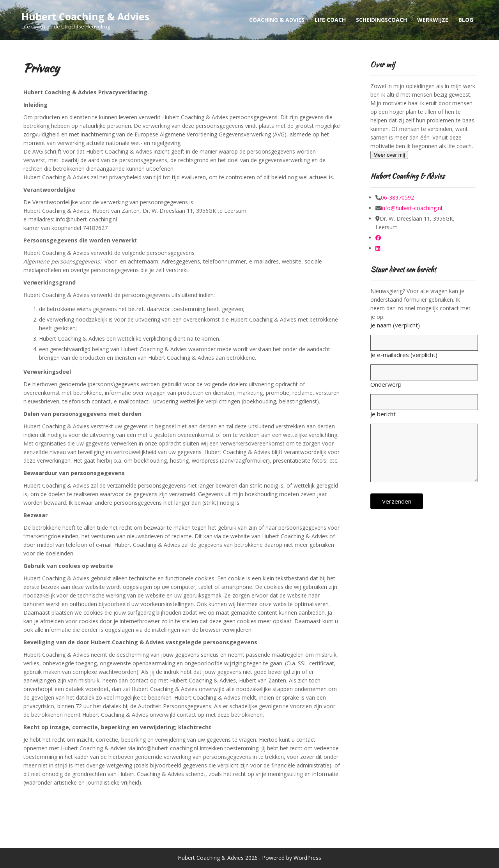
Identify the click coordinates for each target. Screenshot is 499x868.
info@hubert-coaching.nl (411, 208)
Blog (466, 20)
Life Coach (330, 20)
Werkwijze (433, 20)
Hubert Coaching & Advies (85, 16)
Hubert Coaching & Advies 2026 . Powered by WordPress (249, 858)
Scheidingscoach (381, 20)
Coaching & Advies (277, 20)
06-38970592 (397, 197)
